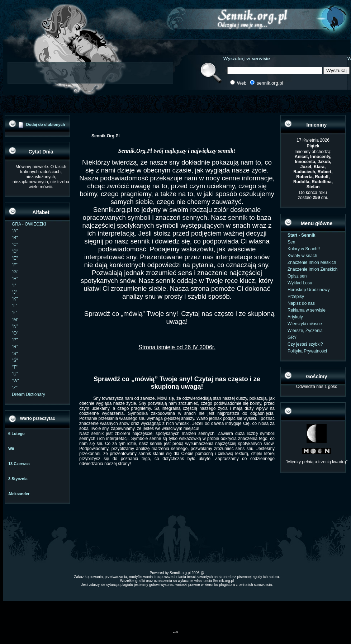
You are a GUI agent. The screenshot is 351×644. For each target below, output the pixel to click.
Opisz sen (297, 276)
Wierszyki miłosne (305, 324)
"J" (15, 292)
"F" (15, 265)
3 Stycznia (18, 479)
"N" (15, 326)
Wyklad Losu (300, 283)
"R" (15, 347)
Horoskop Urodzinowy (309, 290)
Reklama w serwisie (307, 310)
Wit (11, 449)
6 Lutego (16, 434)
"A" (15, 231)
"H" (15, 279)
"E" (15, 258)
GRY (292, 337)
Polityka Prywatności (307, 351)
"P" (15, 340)
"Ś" (15, 360)
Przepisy (296, 297)
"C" (15, 245)
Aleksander (19, 494)
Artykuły (295, 317)
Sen (291, 242)
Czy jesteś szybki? (305, 344)
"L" (15, 306)
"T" (15, 367)
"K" (15, 299)
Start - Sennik (301, 235)
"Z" (15, 388)
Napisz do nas (301, 303)
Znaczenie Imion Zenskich (312, 269)
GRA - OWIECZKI (29, 224)
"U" (15, 374)
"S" (15, 354)
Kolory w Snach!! (304, 249)
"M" (15, 319)
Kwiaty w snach (302, 256)
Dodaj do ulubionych (46, 124)
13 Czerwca (19, 464)
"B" (15, 238)
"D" (15, 251)
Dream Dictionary (29, 394)
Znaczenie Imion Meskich (312, 262)
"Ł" (15, 313)
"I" (14, 285)
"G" (15, 272)
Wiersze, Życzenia (305, 331)
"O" (15, 333)
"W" (15, 381)
